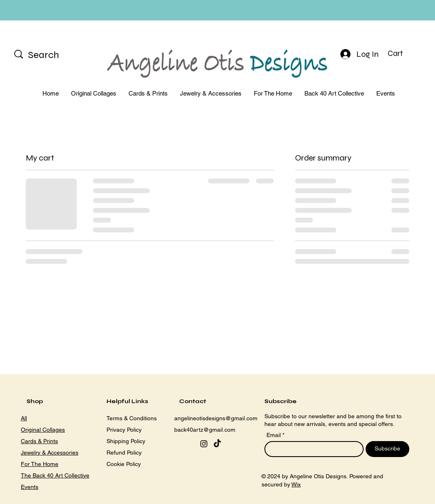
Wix (296, 484)
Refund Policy (124, 453)
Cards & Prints (39, 441)
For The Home (40, 464)
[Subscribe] (387, 449)
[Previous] (43, 10)
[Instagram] (204, 444)
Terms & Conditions (132, 418)
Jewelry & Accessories (50, 453)
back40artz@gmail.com (205, 430)
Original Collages (43, 430)
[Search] (54, 55)
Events (30, 487)
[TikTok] (217, 444)
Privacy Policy (124, 430)
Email (274, 435)
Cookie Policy (124, 464)
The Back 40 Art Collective (55, 475)
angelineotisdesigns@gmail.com (216, 418)
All (24, 418)
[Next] (392, 10)
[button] (402, 54)
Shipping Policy (126, 441)
